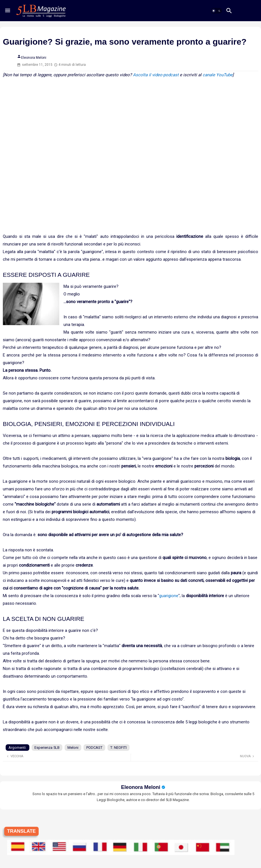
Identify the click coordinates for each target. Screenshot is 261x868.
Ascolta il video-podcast (156, 75)
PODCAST (94, 748)
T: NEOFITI (119, 748)
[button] (216, 11)
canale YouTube (218, 75)
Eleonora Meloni (141, 787)
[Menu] (8, 10)
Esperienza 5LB (47, 748)
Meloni (73, 748)
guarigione (169, 596)
